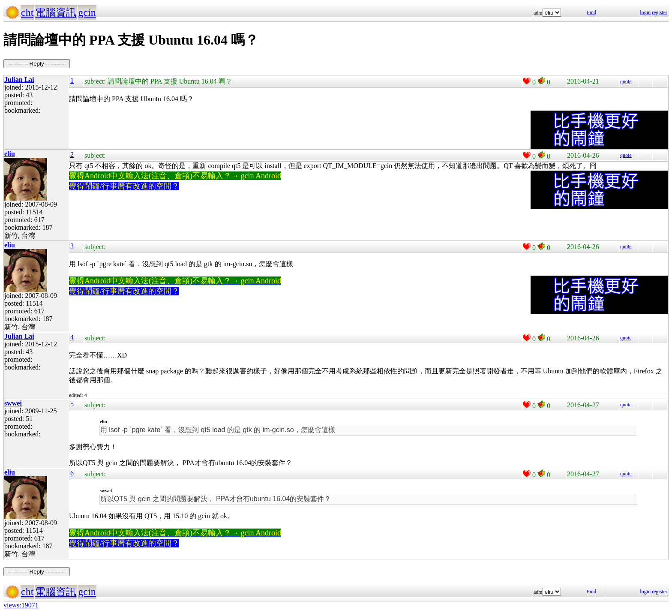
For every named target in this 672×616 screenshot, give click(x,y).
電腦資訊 (56, 12)
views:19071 (21, 605)
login (645, 12)
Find (591, 12)
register (660, 12)
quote (626, 81)
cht (27, 12)
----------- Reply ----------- (37, 64)
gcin (87, 12)
